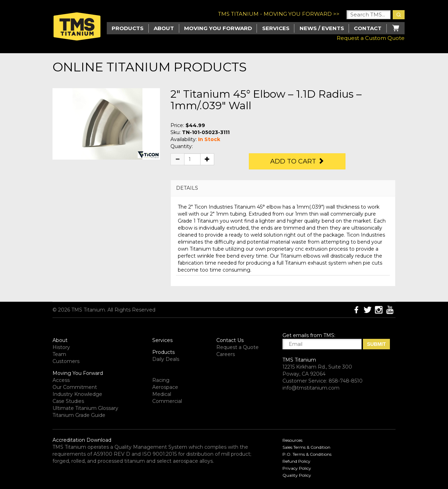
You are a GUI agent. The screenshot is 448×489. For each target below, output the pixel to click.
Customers (66, 361)
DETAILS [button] (187, 188)
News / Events (322, 28)
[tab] (283, 188)
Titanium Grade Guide (79, 415)
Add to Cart (297, 161)
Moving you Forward (218, 28)
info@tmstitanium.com (311, 388)
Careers (226, 354)
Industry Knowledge (77, 394)
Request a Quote (237, 347)
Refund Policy (296, 461)
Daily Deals (166, 359)
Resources (292, 440)
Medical (162, 394)
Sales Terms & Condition (306, 447)
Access (61, 380)
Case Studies (68, 401)
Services (276, 28)
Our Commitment (75, 387)
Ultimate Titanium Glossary (85, 408)
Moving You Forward (78, 373)
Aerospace (165, 387)
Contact (368, 28)
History (61, 347)
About (164, 28)
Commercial (167, 401)
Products (163, 352)
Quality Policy (297, 475)
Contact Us (230, 340)
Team (59, 354)
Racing (161, 380)
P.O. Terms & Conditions (307, 454)
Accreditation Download (82, 440)
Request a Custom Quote (371, 38)
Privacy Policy (297, 468)
